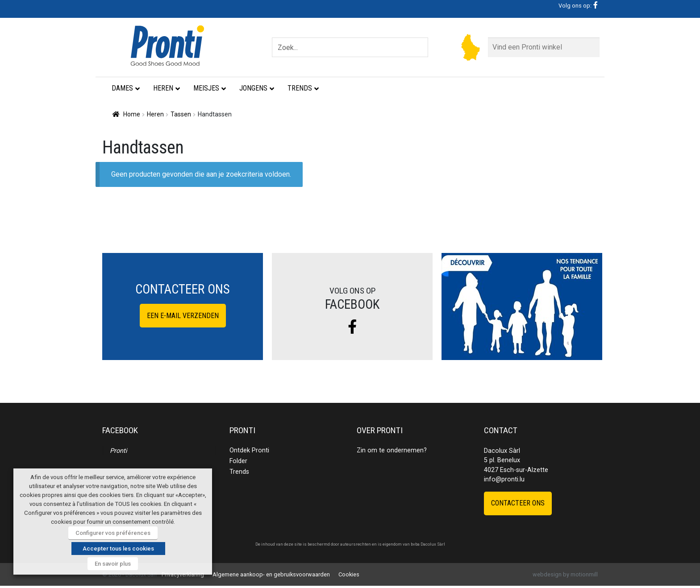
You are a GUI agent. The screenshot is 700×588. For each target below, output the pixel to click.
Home (132, 114)
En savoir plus (113, 564)
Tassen (181, 114)
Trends (239, 472)
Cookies (349, 574)
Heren (155, 114)
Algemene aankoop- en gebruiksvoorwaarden (271, 574)
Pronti (118, 451)
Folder (238, 461)
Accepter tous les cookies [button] (118, 549)
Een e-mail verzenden (183, 316)
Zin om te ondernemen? (392, 450)
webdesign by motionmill (565, 574)
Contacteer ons (518, 503)
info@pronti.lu (504, 479)
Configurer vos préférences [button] (113, 533)
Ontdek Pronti (249, 450)
